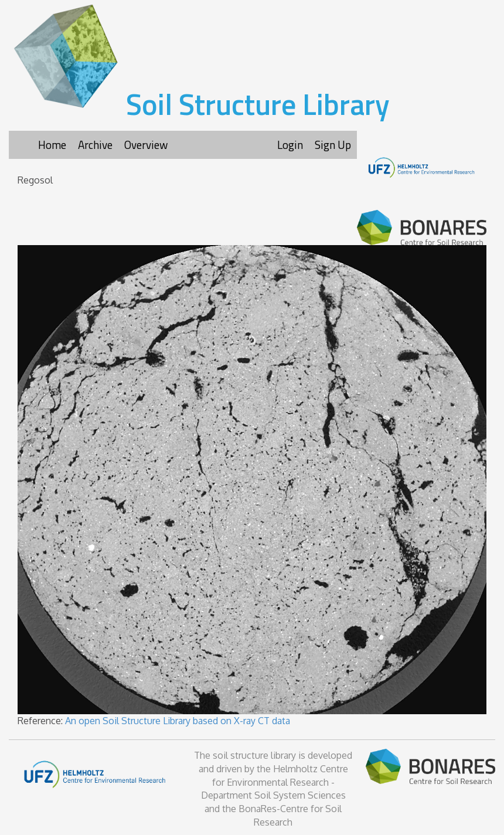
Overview (146, 145)
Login (290, 145)
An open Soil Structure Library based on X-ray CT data (178, 721)
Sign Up (333, 145)
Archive (95, 145)
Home (52, 145)
